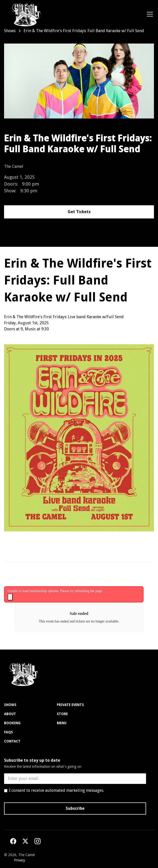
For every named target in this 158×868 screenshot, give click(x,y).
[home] (24, 14)
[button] (149, 14)
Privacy (20, 860)
